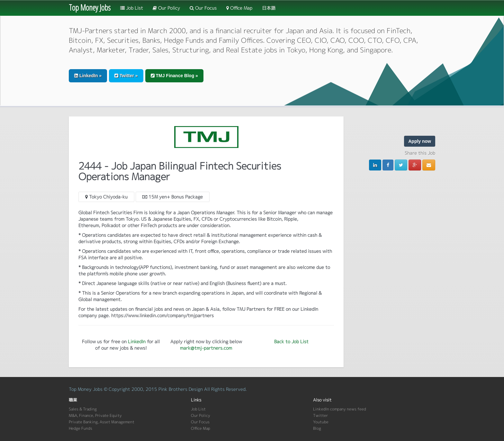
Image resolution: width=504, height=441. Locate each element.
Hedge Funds (81, 428)
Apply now (420, 141)
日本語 (269, 8)
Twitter (320, 415)
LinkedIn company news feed (340, 409)
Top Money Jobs (90, 7)
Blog (317, 428)
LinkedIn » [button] (88, 76)
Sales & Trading (83, 409)
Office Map (239, 8)
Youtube (321, 422)
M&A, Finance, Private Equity (95, 415)
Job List (132, 8)
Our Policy (166, 8)
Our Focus (203, 8)
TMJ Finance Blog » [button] (174, 76)
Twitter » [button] (126, 76)
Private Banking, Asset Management (102, 422)
